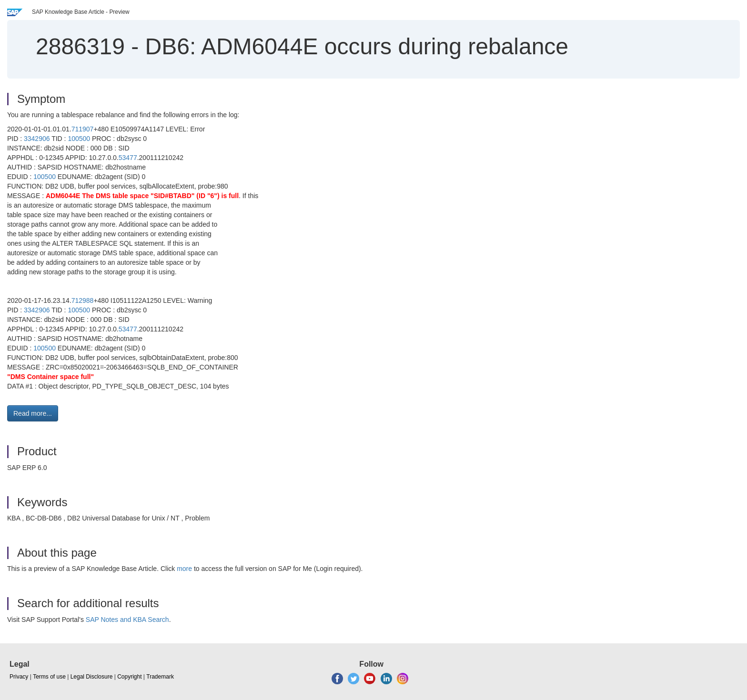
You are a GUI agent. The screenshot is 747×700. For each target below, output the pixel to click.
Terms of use (49, 677)
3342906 (37, 139)
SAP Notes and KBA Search (127, 620)
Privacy (19, 677)
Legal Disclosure (92, 677)
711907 (83, 129)
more (184, 569)
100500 (79, 139)
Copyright (129, 677)
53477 (128, 158)
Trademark (160, 677)
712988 (83, 300)
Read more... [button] (33, 413)
